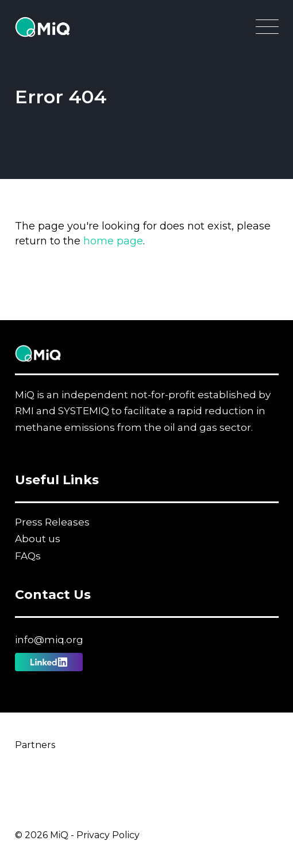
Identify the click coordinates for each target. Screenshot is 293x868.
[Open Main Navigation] (267, 30)
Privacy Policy (108, 835)
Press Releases (52, 522)
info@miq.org (49, 640)
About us (38, 539)
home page (113, 241)
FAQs (28, 556)
